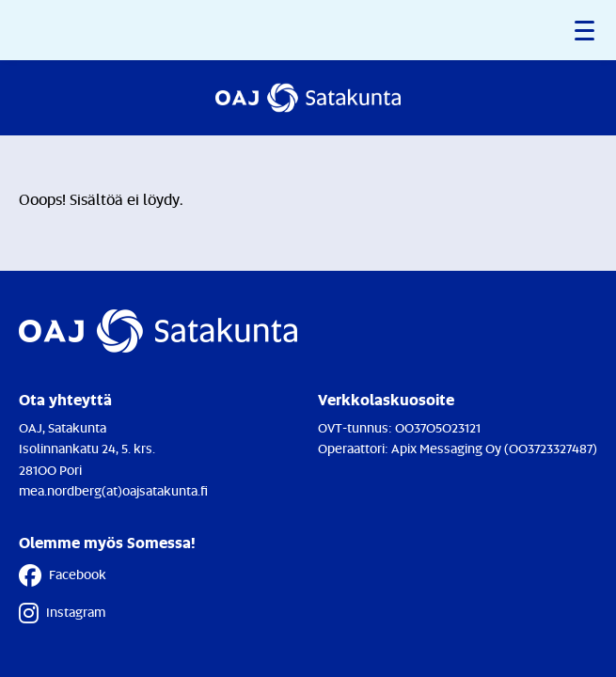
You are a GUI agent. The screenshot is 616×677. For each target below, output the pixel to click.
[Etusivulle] (308, 98)
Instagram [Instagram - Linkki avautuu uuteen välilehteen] (62, 613)
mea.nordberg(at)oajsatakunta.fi (113, 490)
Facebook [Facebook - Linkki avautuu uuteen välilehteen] (63, 575)
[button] (586, 30)
